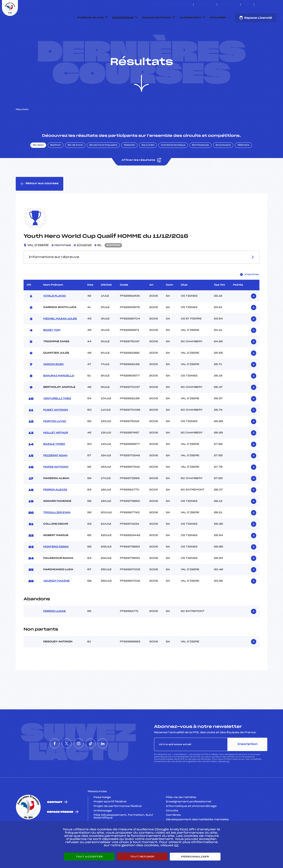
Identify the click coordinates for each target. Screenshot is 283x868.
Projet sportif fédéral (110, 820)
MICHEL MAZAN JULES (60, 337)
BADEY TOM (52, 349)
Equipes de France (157, 18)
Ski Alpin (38, 164)
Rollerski (129, 164)
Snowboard (223, 164)
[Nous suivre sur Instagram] (267, 5)
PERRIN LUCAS (54, 630)
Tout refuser (142, 857)
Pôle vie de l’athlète (181, 816)
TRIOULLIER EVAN (57, 531)
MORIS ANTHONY (56, 485)
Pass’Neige (102, 816)
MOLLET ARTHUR (56, 451)
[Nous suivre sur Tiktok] (271, 5)
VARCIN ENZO (53, 383)
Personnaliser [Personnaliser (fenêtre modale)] (195, 857)
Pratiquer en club (90, 18)
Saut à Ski (148, 164)
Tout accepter (89, 857)
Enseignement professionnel (189, 820)
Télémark (243, 164)
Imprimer (250, 293)
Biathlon (56, 164)
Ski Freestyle (200, 164)
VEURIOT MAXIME (56, 600)
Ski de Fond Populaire (103, 164)
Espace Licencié (256, 18)
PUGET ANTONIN (56, 428)
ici (228, 780)
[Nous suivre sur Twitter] (262, 5)
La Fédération (190, 18)
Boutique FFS (229, 5)
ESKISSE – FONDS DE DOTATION (171, 5)
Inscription (247, 763)
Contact (55, 821)
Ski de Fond (75, 164)
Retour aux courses (40, 202)
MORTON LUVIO (55, 440)
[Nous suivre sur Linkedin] (276, 5)
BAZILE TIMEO (54, 463)
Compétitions (123, 18)
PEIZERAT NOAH (55, 474)
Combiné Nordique (173, 164)
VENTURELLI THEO (57, 417)
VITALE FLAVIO (55, 314)
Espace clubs (205, 5)
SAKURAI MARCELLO (59, 394)
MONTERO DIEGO (56, 565)
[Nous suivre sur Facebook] (258, 5)
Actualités (218, 18)
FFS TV (247, 5)
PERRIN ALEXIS (55, 508)
